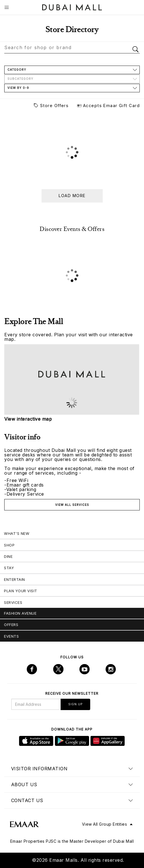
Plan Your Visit (21, 591)
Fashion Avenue (20, 613)
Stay (9, 568)
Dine (8, 556)
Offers (11, 625)
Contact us (27, 800)
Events (11, 636)
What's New (17, 533)
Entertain (15, 579)
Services (13, 602)
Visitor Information (39, 769)
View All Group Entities (105, 824)
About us (24, 784)
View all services (72, 505)
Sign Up (75, 704)
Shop (9, 545)
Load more (72, 196)
